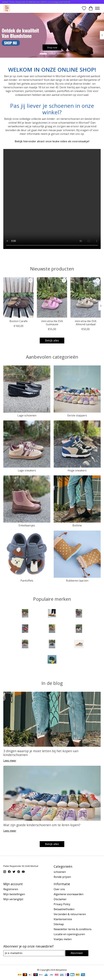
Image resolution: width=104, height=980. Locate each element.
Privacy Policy (62, 904)
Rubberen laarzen (77, 581)
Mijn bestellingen (14, 894)
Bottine (77, 525)
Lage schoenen (27, 415)
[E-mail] (34, 953)
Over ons (59, 889)
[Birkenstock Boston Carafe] (18, 297)
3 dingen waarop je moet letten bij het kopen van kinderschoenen (41, 753)
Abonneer (77, 953)
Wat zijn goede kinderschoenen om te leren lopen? (42, 825)
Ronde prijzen (62, 877)
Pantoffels (27, 581)
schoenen (60, 872)
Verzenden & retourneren (70, 914)
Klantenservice (63, 919)
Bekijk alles (52, 340)
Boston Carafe (19, 321)
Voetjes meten (63, 939)
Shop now (52, 47)
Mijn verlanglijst (13, 899)
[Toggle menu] (97, 8)
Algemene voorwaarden (69, 894)
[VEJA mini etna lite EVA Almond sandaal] (86, 297)
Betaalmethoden (64, 909)
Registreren (11, 889)
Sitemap (59, 924)
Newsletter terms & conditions (73, 929)
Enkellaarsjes (27, 525)
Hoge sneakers (77, 470)
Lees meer (10, 761)
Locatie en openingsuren (69, 934)
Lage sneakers (27, 470)
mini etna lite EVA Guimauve (52, 323)
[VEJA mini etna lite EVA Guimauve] (52, 297)
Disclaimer (60, 899)
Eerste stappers (77, 415)
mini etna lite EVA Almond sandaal (86, 323)
